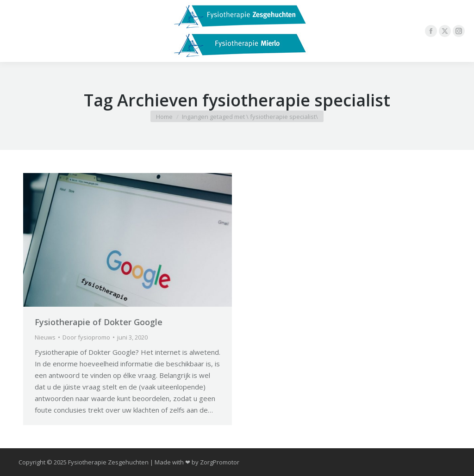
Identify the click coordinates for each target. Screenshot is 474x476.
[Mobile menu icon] (15, 31)
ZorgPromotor (220, 462)
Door (86, 337)
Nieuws (45, 337)
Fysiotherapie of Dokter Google (99, 322)
